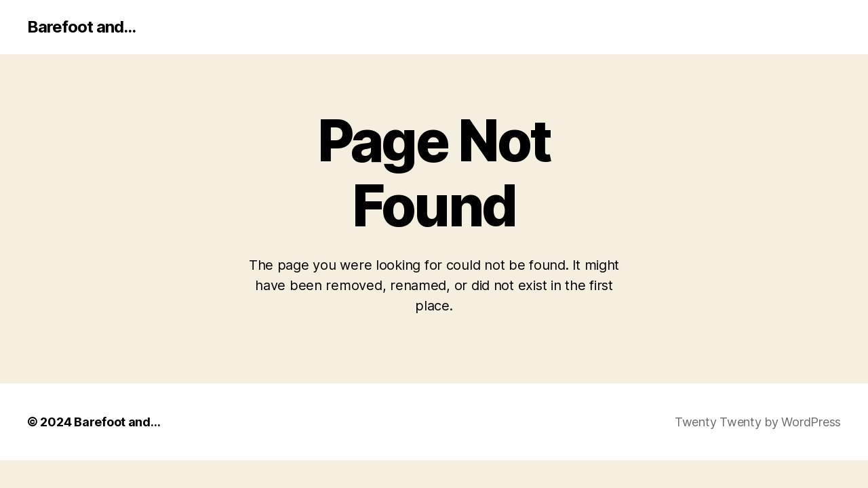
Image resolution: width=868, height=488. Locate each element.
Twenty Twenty (718, 422)
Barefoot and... (81, 27)
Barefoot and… (117, 422)
